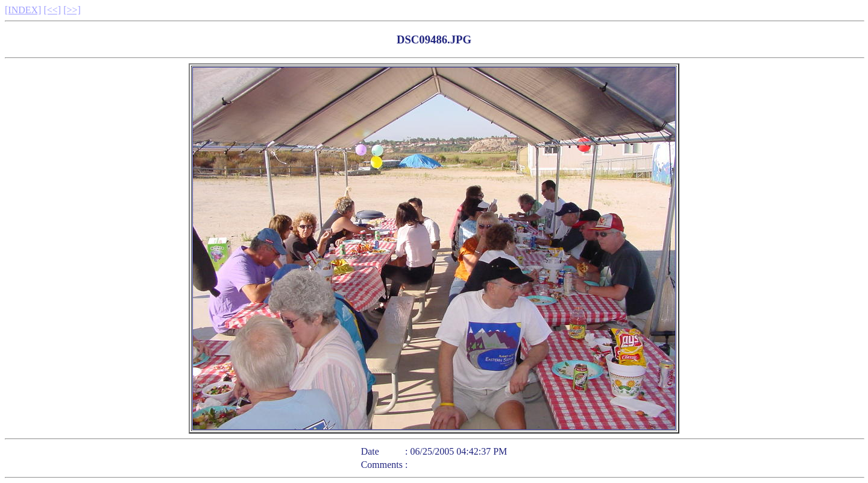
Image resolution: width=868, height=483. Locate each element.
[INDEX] (23, 10)
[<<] (52, 10)
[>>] (72, 10)
